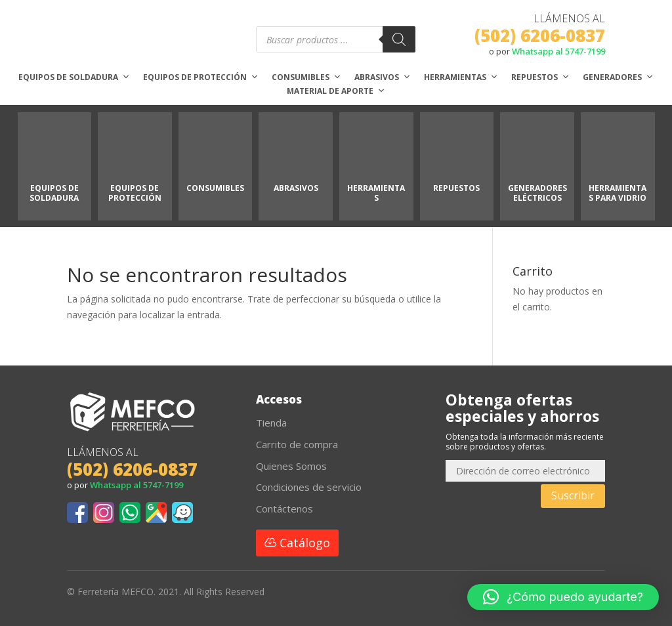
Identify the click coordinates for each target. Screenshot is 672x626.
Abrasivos (383, 77)
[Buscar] (399, 39)
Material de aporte (336, 91)
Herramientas (461, 77)
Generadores (618, 77)
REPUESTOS (456, 188)
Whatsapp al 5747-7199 (558, 51)
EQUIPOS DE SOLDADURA (54, 193)
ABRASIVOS (296, 188)
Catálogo (305, 543)
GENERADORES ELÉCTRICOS (537, 193)
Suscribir (573, 495)
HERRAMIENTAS (376, 193)
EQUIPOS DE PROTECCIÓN (135, 193)
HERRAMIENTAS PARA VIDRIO (618, 193)
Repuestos (540, 77)
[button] (563, 597)
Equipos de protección (201, 77)
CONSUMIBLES (215, 188)
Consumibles (306, 77)
